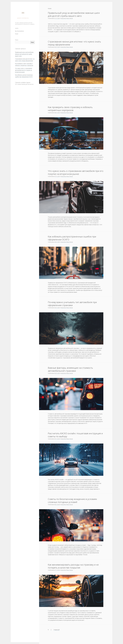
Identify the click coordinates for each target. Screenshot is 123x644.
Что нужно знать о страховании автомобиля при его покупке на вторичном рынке (24, 70)
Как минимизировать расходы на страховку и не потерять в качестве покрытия (73, 566)
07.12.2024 (57, 570)
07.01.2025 (57, 176)
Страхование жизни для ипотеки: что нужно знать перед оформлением (74, 43)
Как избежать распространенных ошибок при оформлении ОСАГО (72, 238)
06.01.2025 (57, 242)
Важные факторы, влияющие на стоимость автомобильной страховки (70, 369)
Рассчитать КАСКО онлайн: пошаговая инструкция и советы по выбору (75, 435)
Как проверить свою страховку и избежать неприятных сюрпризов (70, 109)
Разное (17, 34)
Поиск (17, 40)
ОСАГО (17, 28)
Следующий (57, 630)
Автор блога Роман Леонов (67, 18)
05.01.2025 (57, 308)
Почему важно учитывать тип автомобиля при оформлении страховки (72, 304)
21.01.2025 (57, 18)
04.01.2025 (57, 373)
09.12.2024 (57, 439)
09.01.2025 (57, 47)
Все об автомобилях (19, 31)
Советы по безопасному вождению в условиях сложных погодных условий (72, 501)
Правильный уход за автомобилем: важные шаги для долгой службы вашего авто (24, 54)
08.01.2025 (57, 113)
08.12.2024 (57, 505)
